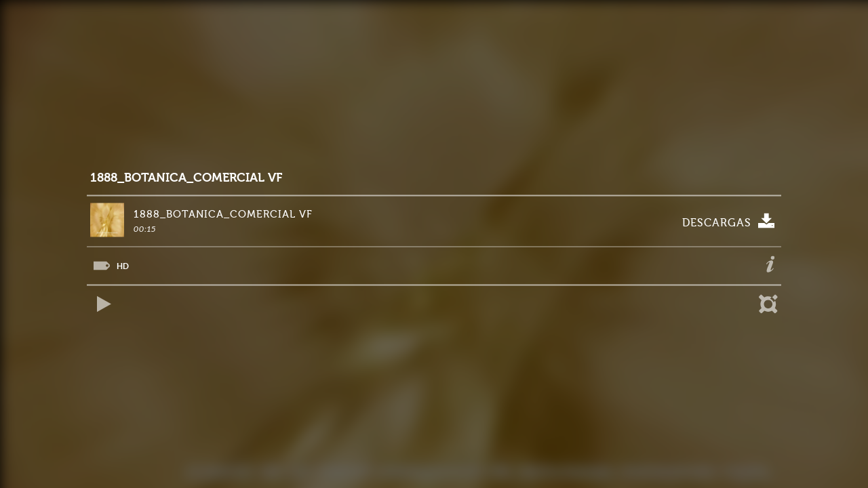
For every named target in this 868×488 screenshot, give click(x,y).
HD (123, 266)
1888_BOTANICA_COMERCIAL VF (186, 178)
